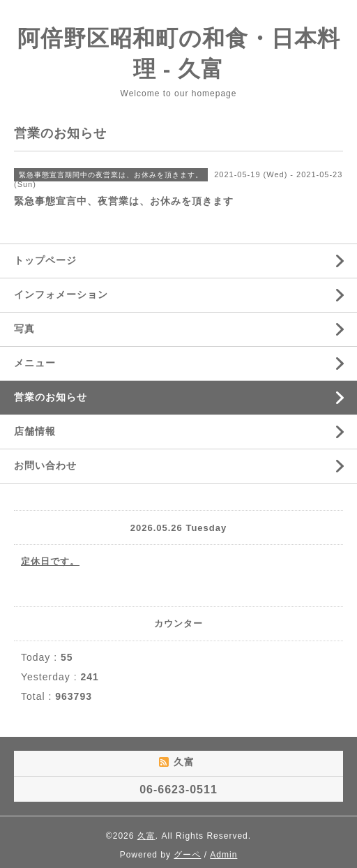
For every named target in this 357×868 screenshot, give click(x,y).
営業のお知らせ (51, 397)
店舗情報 (35, 431)
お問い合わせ (45, 465)
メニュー (35, 363)
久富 (146, 836)
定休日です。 (50, 561)
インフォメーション (61, 294)
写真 (24, 329)
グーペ (187, 855)
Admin (223, 855)
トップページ (45, 260)
